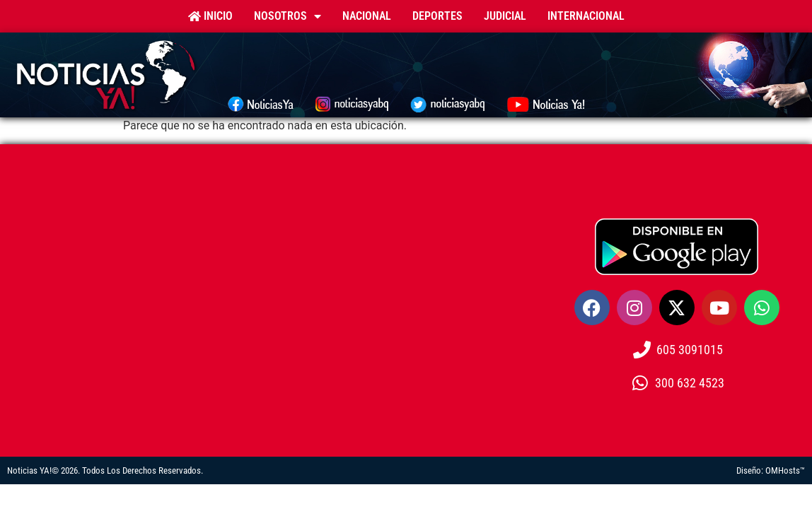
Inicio (210, 16)
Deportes (437, 16)
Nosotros (288, 16)
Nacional (367, 16)
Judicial (505, 16)
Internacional (586, 16)
